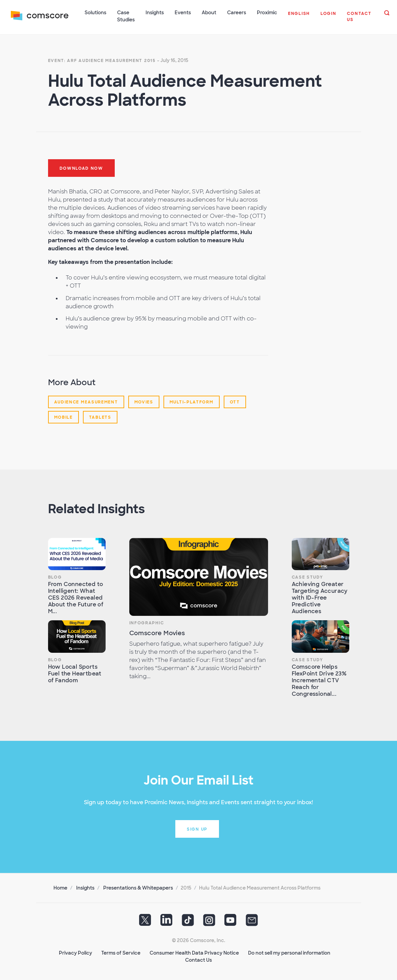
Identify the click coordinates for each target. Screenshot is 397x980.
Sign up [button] (197, 829)
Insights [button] (155, 13)
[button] (299, 17)
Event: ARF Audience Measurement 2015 (102, 61)
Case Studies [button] (126, 16)
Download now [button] (81, 168)
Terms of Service (121, 953)
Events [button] (183, 13)
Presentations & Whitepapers (138, 888)
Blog (55, 577)
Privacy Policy (75, 953)
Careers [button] (237, 13)
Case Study (307, 577)
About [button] (209, 13)
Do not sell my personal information (289, 953)
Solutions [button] (95, 13)
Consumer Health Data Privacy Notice (194, 953)
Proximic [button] (267, 13)
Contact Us (198, 960)
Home (60, 888)
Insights (85, 888)
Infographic (147, 623)
